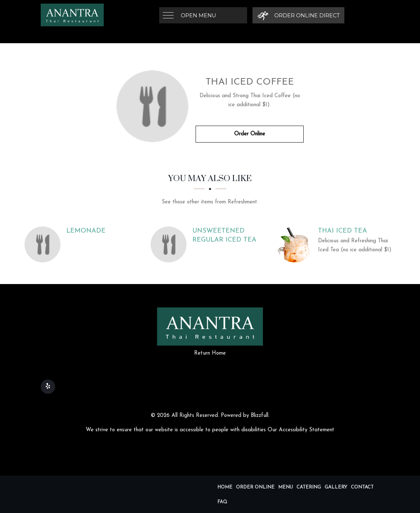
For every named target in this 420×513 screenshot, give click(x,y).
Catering (309, 487)
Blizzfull (260, 416)
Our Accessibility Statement (301, 430)
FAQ (222, 502)
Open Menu (198, 15)
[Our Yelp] (48, 387)
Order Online (250, 134)
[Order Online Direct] (298, 15)
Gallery (336, 487)
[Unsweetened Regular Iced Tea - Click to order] (170, 244)
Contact (362, 487)
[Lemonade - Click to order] (44, 244)
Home (225, 487)
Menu (285, 487)
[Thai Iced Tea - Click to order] (296, 244)
